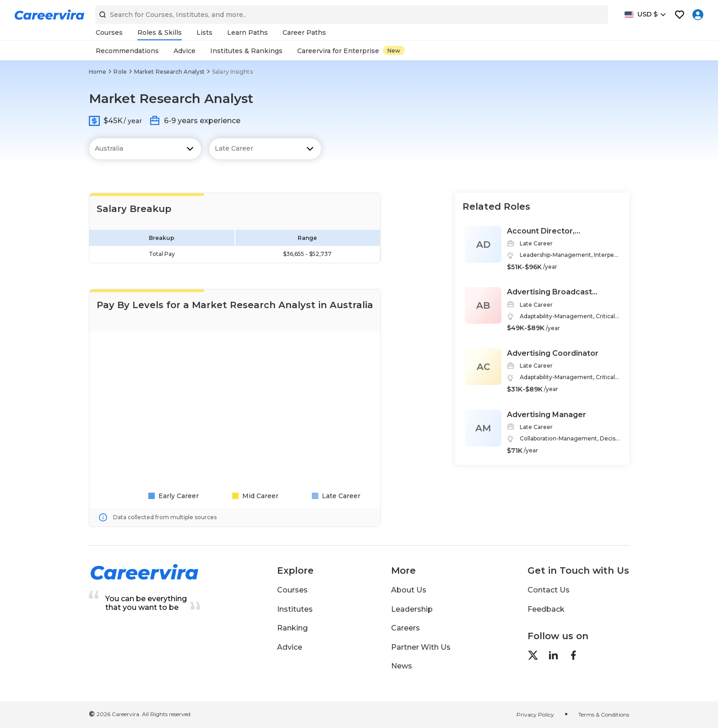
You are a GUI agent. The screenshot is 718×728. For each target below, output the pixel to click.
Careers (405, 628)
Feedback (546, 609)
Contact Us (549, 590)
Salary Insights (232, 72)
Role (120, 72)
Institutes (295, 609)
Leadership (412, 609)
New (394, 51)
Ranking (292, 628)
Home (98, 72)
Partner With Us (421, 647)
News (402, 666)
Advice (290, 647)
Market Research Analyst (169, 72)
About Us (409, 590)
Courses (292, 590)
